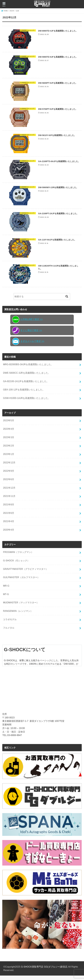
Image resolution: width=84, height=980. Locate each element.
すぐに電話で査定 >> (27, 335)
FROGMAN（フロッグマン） (18, 557)
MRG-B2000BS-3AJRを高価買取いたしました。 (28, 369)
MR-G (6, 590)
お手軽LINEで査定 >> (27, 324)
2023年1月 (9, 459)
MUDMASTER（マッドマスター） (21, 607)
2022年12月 (9, 467)
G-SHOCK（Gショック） (16, 565)
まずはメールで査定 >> (28, 346)
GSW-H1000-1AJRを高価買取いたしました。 (27, 402)
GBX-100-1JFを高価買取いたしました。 (24, 394)
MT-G (6, 599)
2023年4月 (9, 433)
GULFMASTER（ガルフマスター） (21, 582)
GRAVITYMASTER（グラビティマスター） (25, 573)
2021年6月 (9, 517)
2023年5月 (9, 425)
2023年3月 (9, 442)
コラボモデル (10, 624)
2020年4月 (9, 534)
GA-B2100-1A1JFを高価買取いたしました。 (26, 386)
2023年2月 (9, 450)
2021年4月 (9, 526)
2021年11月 (9, 501)
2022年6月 (9, 484)
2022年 (12, 11)
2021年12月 (9, 492)
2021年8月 (9, 509)
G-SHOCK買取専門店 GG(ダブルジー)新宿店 (44, 971)
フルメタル (9, 632)
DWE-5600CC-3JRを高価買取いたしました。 (27, 377)
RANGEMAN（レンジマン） (18, 616)
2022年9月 (9, 475)
